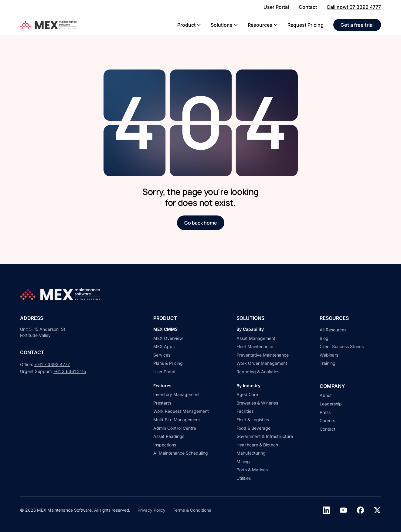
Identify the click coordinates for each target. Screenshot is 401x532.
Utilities (244, 478)
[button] (189, 25)
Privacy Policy (151, 510)
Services (162, 355)
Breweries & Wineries (257, 403)
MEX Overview (168, 338)
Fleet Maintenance (255, 346)
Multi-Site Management (177, 420)
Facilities (245, 411)
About (326, 395)
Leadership (331, 404)
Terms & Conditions (192, 510)
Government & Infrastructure (265, 436)
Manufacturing (251, 453)
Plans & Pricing (168, 363)
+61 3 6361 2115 (70, 371)
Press (325, 412)
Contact (328, 429)
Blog (324, 338)
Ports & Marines (252, 470)
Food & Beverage (253, 428)
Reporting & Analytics (258, 372)
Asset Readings (169, 436)
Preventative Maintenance (263, 355)
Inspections (165, 445)
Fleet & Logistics (253, 420)
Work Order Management (262, 363)
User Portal (164, 372)
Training (328, 363)
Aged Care (247, 394)
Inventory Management (177, 394)
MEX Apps (164, 346)
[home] (49, 25)
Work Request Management (181, 411)
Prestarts (162, 403)
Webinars (329, 355)
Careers (327, 420)
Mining (243, 461)
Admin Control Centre (175, 428)
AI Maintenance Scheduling (181, 453)
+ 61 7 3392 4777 (52, 364)
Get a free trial (357, 25)
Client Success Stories (342, 346)
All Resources (333, 330)
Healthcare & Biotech (257, 445)
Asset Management (256, 338)
